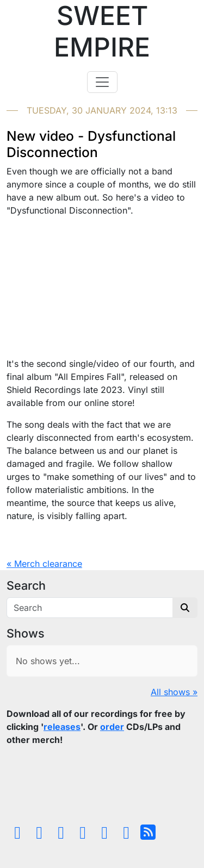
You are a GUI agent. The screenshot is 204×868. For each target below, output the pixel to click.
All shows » (174, 692)
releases (62, 727)
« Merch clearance (44, 564)
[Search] (90, 608)
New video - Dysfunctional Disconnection (91, 144)
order (112, 727)
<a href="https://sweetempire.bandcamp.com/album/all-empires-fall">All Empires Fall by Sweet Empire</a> (102, 788)
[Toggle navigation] (102, 82)
